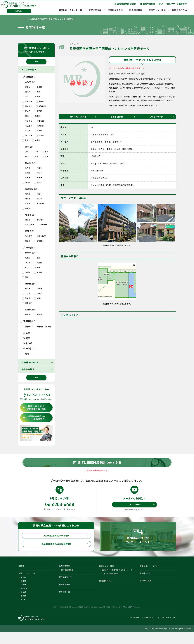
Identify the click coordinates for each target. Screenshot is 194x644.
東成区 (26, 111)
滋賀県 (25, 338)
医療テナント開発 (157, 12)
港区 (25, 96)
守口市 (38, 199)
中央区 (36, 140)
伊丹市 (38, 293)
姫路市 (38, 314)
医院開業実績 (136, 12)
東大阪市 (39, 203)
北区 (25, 140)
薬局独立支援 (146, 582)
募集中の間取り (123, 117)
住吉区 (40, 121)
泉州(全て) (28, 231)
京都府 (23, 595)
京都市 (26, 327)
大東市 (26, 194)
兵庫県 (23, 590)
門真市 (26, 199)
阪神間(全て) (29, 284)
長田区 (36, 267)
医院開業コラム (180, 12)
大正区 (36, 96)
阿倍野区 (27, 121)
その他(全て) (28, 348)
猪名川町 (27, 303)
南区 (35, 156)
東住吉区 (27, 126)
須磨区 (26, 272)
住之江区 (27, 135)
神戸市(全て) (29, 253)
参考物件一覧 (66, 602)
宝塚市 (26, 293)
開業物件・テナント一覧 (70, 12)
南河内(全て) (29, 215)
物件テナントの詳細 (82, 117)
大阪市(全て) (29, 82)
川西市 (38, 298)
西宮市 (26, 289)
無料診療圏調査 (67, 578)
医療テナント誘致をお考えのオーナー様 (117, 578)
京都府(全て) (28, 321)
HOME (22, 573)
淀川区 (26, 131)
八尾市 (26, 203)
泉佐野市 (39, 241)
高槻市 (26, 173)
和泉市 (26, 241)
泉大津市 (27, 236)
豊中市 (38, 182)
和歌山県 (26, 343)
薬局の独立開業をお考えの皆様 (64, 542)
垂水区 (38, 272)
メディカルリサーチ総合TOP (173, 5)
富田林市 (39, 220)
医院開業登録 (35, 408)
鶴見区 (38, 131)
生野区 (38, 111)
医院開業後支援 (115, 12)
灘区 (37, 258)
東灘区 (26, 258)
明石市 (26, 314)
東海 (25, 354)
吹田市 (38, 173)
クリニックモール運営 (110, 582)
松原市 (26, 220)
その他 (23, 611)
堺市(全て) (28, 147)
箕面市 (38, 168)
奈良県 (25, 333)
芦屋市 (26, 298)
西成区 (40, 126)
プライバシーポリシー (110, 618)
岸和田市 (41, 236)
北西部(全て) (29, 310)
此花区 (26, 92)
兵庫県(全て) (28, 247)
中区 (35, 152)
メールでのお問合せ (35, 418)
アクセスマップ (162, 117)
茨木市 (26, 168)
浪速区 (40, 101)
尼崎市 (38, 289)
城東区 (36, 116)
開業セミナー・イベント (152, 573)
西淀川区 (27, 106)
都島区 (26, 87)
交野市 (38, 194)
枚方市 (26, 178)
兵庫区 (38, 263)
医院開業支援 (95, 12)
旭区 (25, 116)
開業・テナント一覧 (28, 582)
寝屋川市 (27, 208)
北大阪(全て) (29, 163)
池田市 (26, 182)
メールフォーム (141, 510)
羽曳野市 (43, 225)
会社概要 (128, 629)
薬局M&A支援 (147, 590)
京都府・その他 (43, 327)
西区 (37, 92)
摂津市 (38, 178)
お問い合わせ (148, 5)
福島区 (38, 87)
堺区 (25, 152)
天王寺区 (27, 101)
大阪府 (23, 586)
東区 (45, 152)
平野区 (40, 135)
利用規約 (124, 618)
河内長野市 (28, 225)
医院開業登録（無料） (126, 5)
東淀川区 (41, 106)
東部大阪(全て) (30, 189)
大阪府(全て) (28, 76)
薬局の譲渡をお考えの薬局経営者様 (63, 551)
